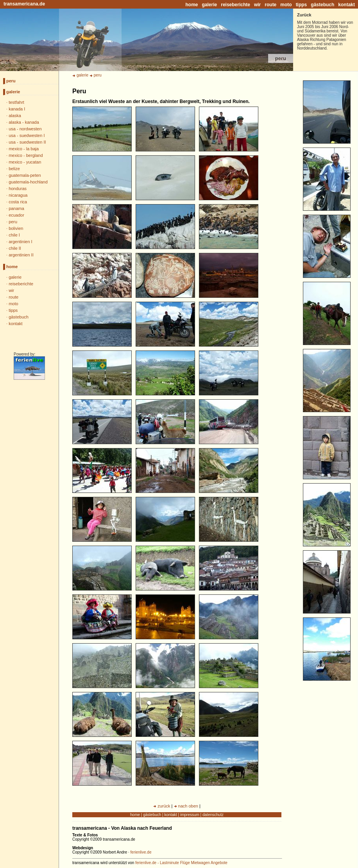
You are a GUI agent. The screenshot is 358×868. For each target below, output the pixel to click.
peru (11, 81)
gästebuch (322, 5)
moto (286, 5)
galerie (210, 5)
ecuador (16, 215)
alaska (15, 116)
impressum (190, 815)
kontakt (346, 5)
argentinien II (21, 255)
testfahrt (16, 102)
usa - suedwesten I (27, 135)
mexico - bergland (26, 155)
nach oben (188, 806)
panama (16, 208)
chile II (15, 248)
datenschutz (213, 815)
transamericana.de (24, 4)
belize (14, 169)
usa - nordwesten (25, 129)
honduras (18, 189)
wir (257, 5)
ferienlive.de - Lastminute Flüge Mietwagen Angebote (181, 863)
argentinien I (21, 242)
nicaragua (18, 195)
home (192, 5)
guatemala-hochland (28, 182)
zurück (164, 806)
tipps (302, 5)
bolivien (16, 228)
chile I (14, 235)
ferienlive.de (141, 852)
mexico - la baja (24, 149)
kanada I (17, 109)
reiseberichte (235, 5)
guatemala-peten (25, 175)
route (270, 5)
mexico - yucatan (25, 162)
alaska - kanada (24, 122)
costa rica (18, 202)
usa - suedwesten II (27, 142)
